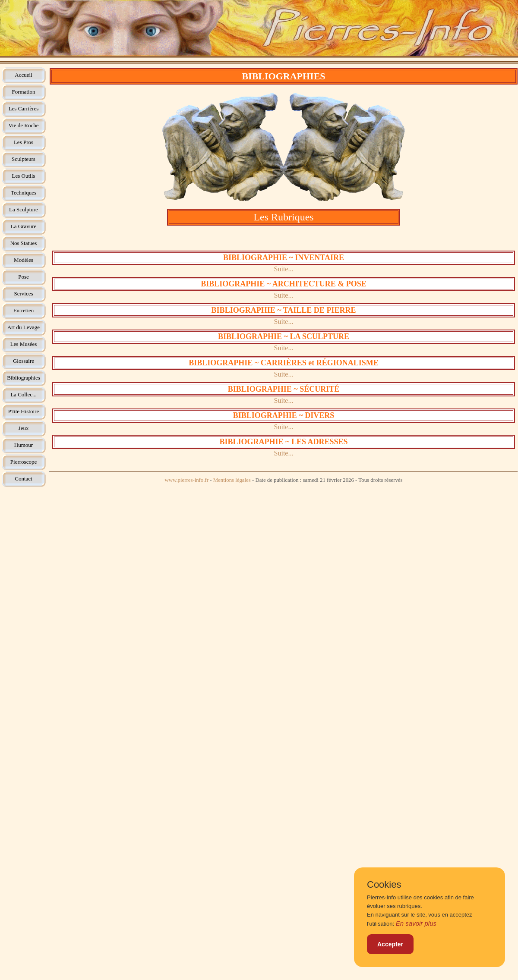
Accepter (390, 944)
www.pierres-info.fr (186, 480)
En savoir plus (416, 923)
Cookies (384, 885)
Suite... (284, 269)
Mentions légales (232, 480)
